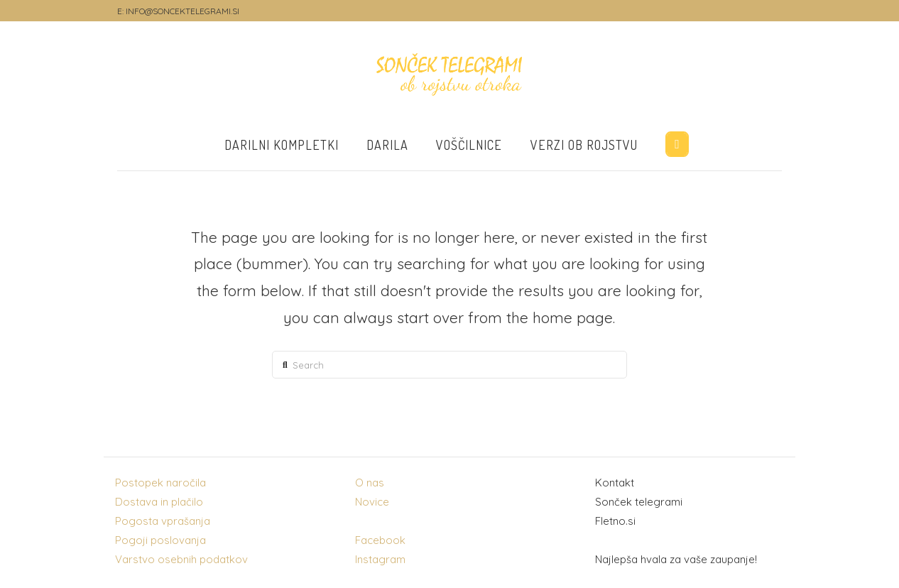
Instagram (380, 559)
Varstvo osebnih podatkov (181, 559)
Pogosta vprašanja (163, 521)
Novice (372, 502)
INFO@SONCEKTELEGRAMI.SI (182, 11)
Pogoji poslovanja (160, 540)
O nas (370, 483)
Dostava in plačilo (159, 502)
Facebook (380, 540)
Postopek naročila (160, 483)
